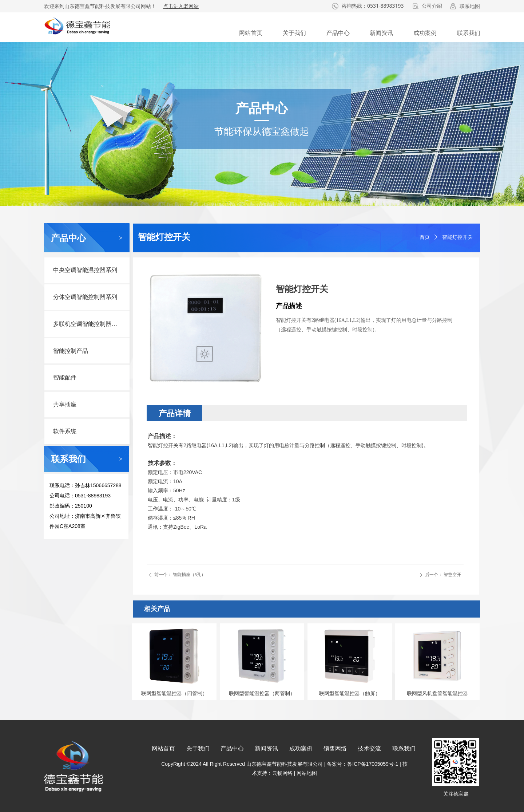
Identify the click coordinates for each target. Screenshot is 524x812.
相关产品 (157, 609)
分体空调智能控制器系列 (85, 297)
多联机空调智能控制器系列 (88, 324)
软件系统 (65, 431)
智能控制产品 (71, 351)
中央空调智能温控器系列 (85, 270)
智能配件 (65, 377)
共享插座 (65, 404)
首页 (425, 237)
